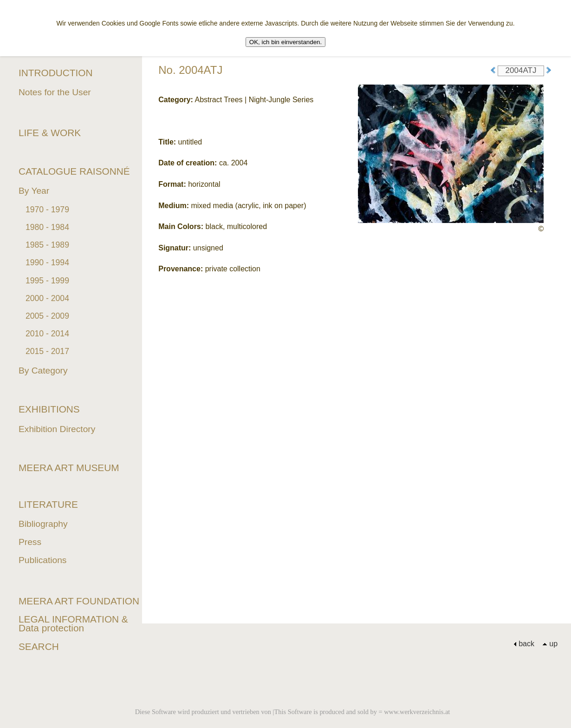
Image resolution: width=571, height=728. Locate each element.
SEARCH (39, 646)
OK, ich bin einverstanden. (285, 42)
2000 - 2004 (47, 298)
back (524, 644)
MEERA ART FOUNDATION (79, 601)
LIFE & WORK (50, 133)
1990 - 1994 (47, 262)
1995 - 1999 (47, 281)
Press (30, 542)
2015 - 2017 (47, 351)
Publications (42, 560)
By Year (34, 191)
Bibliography (43, 524)
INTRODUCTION (55, 73)
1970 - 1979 (47, 210)
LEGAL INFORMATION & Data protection (73, 623)
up (550, 644)
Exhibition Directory (57, 429)
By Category (43, 371)
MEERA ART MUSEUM (69, 468)
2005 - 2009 (47, 316)
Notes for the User (55, 92)
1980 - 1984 (47, 227)
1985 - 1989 (47, 245)
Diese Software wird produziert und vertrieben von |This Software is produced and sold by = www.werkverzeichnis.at (293, 712)
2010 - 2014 (47, 334)
